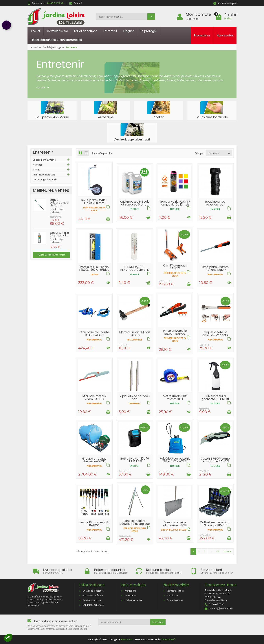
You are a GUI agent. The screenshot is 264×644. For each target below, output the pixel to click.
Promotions (202, 35)
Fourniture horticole (44, 175)
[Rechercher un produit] (122, 16)
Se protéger (148, 31)
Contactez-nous (175, 600)
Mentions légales (175, 591)
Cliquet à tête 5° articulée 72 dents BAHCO (215, 335)
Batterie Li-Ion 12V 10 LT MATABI (135, 460)
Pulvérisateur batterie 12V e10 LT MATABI (175, 460)
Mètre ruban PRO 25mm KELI (175, 398)
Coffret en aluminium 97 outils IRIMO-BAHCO (215, 525)
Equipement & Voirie (44, 160)
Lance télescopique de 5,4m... (59, 203)
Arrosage (38, 165)
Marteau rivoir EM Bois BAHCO (135, 334)
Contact (76, 3)
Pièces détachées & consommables (56, 40)
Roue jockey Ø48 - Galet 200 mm (94, 202)
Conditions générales (93, 605)
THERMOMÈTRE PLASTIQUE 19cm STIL (135, 268)
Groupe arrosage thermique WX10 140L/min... (94, 461)
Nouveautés (225, 35)
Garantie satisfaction (93, 595)
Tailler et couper (85, 31)
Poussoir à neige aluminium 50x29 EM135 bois (175, 525)
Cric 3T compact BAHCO (175, 267)
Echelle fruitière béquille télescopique (135, 522)
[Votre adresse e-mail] (124, 622)
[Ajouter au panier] (108, 219)
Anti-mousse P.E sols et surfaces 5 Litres (135, 203)
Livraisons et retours (93, 591)
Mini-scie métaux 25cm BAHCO (94, 398)
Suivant (227, 552)
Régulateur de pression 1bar (215, 203)
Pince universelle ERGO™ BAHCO (175, 332)
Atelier (37, 170)
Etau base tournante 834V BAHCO (94, 334)
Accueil (35, 31)
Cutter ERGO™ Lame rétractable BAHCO (215, 460)
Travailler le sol (57, 31)
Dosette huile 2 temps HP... (59, 234)
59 (218, 552)
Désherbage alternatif (45, 179)
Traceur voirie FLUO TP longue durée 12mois (175, 203)
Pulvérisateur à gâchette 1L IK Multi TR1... (215, 399)
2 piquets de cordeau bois (135, 398)
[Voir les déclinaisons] (189, 217)
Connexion (193, 18)
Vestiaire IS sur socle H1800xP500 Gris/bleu (94, 268)
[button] (8, 638)
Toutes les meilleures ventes (51, 255)
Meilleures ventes (133, 600)
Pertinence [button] (214, 153)
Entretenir (110, 31)
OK (151, 16)
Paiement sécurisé (92, 600)
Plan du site (173, 595)
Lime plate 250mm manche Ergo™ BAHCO (215, 270)
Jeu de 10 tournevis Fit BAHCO (94, 524)
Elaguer (129, 31)
